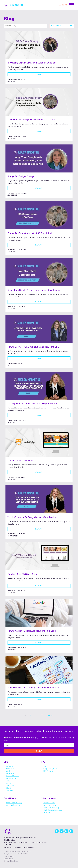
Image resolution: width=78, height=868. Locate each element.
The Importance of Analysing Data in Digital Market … (33, 403)
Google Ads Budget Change (21, 176)
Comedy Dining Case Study (20, 460)
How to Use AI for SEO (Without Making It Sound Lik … (33, 347)
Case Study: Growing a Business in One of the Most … (33, 119)
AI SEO (9, 771)
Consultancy (10, 769)
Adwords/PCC (12, 195)
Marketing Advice (49, 803)
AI (8, 365)
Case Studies (12, 81)
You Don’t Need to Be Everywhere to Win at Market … (33, 517)
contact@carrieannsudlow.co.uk (25, 838)
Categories (56, 26)
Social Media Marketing (14, 803)
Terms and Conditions (11, 861)
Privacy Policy (9, 859)
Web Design (11, 706)
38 (42, 715)
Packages (9, 783)
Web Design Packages (51, 805)
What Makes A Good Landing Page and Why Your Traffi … (35, 687)
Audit (8, 781)
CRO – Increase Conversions (53, 810)
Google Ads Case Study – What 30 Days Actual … (31, 233)
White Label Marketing (51, 808)
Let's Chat (63, 5)
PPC (45, 766)
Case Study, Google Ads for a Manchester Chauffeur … (34, 290)
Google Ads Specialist (51, 769)
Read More (39, 74)
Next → (50, 715)
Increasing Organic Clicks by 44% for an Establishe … (33, 63)
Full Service (10, 766)
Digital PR (47, 812)
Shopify (9, 788)
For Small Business (13, 776)
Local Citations (11, 778)
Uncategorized (13, 536)
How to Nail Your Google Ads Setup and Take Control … (34, 631)
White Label (10, 786)
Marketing (11, 422)
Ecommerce (10, 773)
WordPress (10, 790)
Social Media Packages (14, 805)
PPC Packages (48, 771)
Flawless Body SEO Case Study (22, 574)
